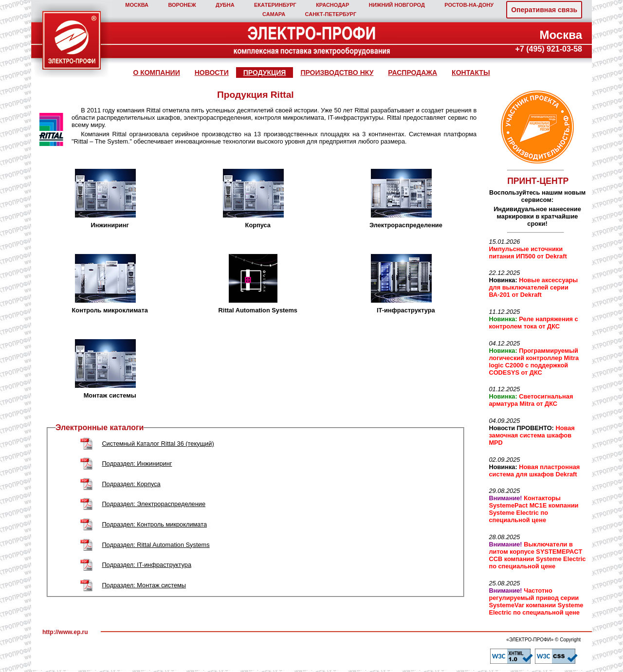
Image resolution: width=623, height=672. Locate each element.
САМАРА (274, 14)
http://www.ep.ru (65, 632)
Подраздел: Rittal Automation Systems (156, 545)
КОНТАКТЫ (471, 73)
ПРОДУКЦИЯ (265, 73)
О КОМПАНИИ (156, 73)
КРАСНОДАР (332, 5)
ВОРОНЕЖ (182, 5)
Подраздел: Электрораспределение (154, 504)
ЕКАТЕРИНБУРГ (275, 5)
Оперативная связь (544, 10)
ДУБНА (225, 5)
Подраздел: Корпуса (131, 484)
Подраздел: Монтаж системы (144, 585)
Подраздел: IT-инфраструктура (147, 565)
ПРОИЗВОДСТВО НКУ (337, 73)
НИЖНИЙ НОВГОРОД (397, 5)
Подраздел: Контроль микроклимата (154, 524)
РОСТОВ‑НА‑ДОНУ (469, 5)
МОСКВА (137, 5)
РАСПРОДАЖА (412, 73)
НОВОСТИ (212, 73)
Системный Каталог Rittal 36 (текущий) (158, 444)
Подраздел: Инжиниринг (137, 463)
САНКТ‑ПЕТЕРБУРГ (331, 14)
